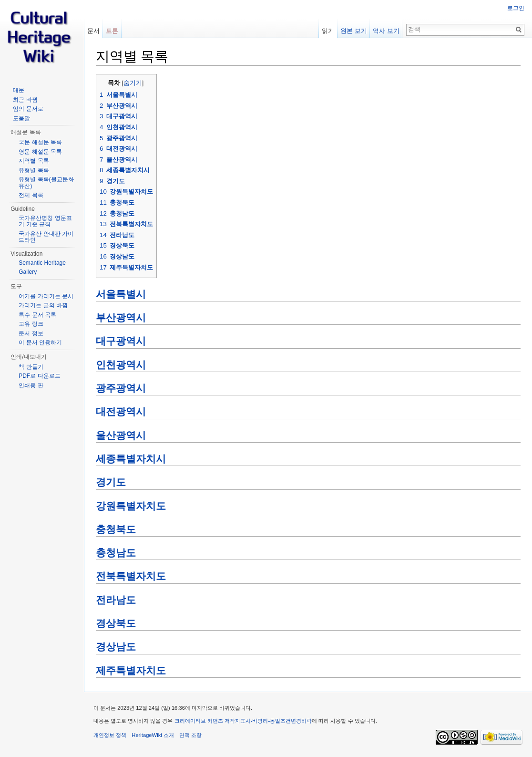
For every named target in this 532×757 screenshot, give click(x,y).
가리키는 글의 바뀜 (43, 305)
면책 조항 (190, 735)
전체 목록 (31, 195)
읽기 (328, 31)
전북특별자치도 (131, 576)
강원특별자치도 (131, 506)
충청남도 (116, 553)
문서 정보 (31, 333)
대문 (19, 90)
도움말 (21, 118)
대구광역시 (121, 341)
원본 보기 (354, 31)
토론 (112, 31)
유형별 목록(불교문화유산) (46, 183)
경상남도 (116, 647)
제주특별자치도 (131, 671)
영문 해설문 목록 (40, 152)
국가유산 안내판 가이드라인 (46, 237)
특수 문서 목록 (37, 315)
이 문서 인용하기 (40, 342)
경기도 (111, 482)
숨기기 (133, 83)
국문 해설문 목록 (40, 142)
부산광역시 (121, 318)
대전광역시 (121, 412)
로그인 (516, 8)
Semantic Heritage (42, 263)
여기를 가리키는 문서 (46, 296)
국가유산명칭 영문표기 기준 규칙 (45, 221)
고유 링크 (31, 324)
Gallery (28, 272)
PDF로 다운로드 (39, 376)
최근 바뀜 (25, 100)
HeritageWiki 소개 (153, 735)
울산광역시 (121, 436)
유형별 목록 (34, 170)
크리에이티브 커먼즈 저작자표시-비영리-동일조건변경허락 (243, 721)
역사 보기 (386, 31)
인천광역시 (121, 365)
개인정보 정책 (110, 735)
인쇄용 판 (31, 385)
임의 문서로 (28, 109)
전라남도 (116, 600)
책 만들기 (31, 367)
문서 (93, 31)
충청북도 (116, 529)
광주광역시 (121, 388)
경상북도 (116, 623)
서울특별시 (121, 294)
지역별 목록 (34, 161)
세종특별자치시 (131, 459)
